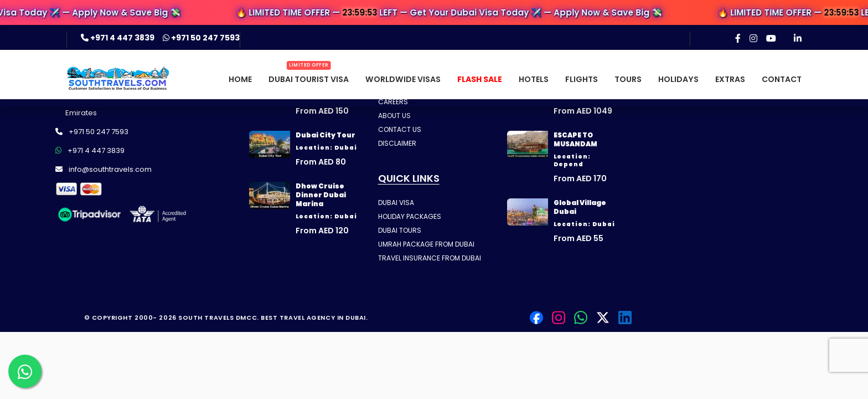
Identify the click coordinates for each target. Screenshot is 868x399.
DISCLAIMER (397, 143)
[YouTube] (771, 38)
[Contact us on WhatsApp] (25, 371)
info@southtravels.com (104, 169)
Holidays (678, 79)
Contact (782, 79)
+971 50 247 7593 (201, 38)
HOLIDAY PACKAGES (410, 216)
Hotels (534, 79)
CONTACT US (400, 129)
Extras (730, 79)
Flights (582, 79)
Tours (628, 79)
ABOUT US (394, 116)
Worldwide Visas (403, 79)
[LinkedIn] (798, 38)
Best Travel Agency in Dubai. (314, 318)
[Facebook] (738, 38)
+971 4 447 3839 (118, 38)
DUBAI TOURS (400, 230)
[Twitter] (603, 318)
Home (240, 79)
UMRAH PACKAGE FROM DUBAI (426, 244)
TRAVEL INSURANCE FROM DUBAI (430, 258)
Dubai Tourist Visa (309, 79)
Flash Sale (480, 79)
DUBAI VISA (396, 203)
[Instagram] (753, 38)
